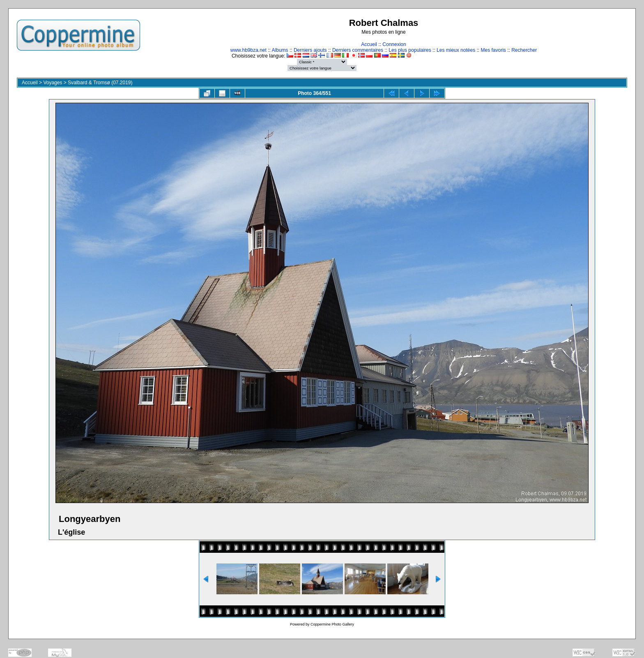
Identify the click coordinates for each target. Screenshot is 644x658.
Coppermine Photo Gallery (332, 624)
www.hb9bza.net (248, 50)
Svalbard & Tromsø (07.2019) (100, 83)
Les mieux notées (456, 50)
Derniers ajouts (310, 50)
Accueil (369, 44)
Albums (280, 50)
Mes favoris (493, 50)
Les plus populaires (410, 50)
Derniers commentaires (358, 50)
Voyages (53, 83)
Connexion (394, 44)
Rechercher (524, 50)
